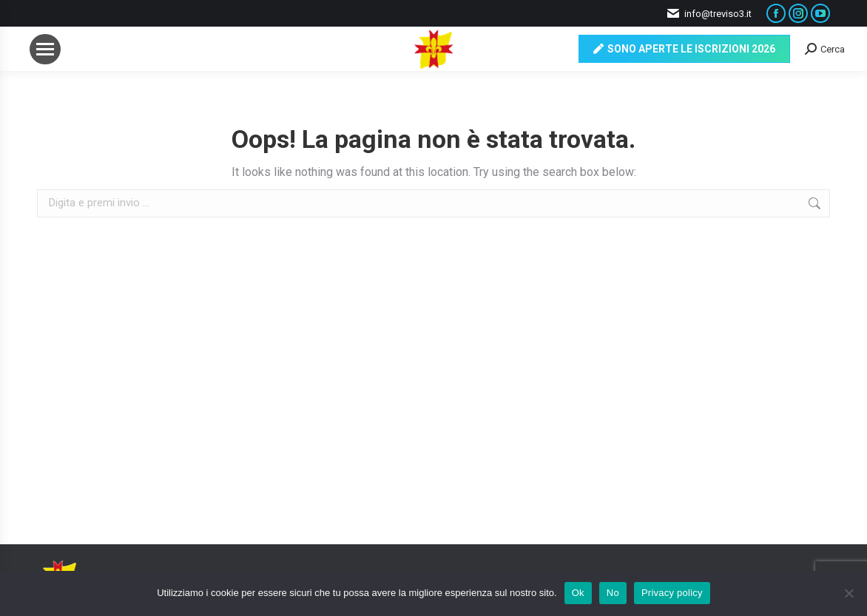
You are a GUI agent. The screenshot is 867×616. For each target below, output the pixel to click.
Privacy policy (672, 593)
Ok (578, 593)
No (613, 593)
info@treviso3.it (709, 14)
